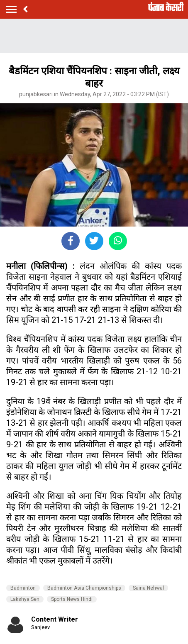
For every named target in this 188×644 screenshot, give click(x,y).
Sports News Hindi (72, 599)
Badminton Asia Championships (84, 588)
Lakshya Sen (25, 599)
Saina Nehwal (148, 588)
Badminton (23, 588)
